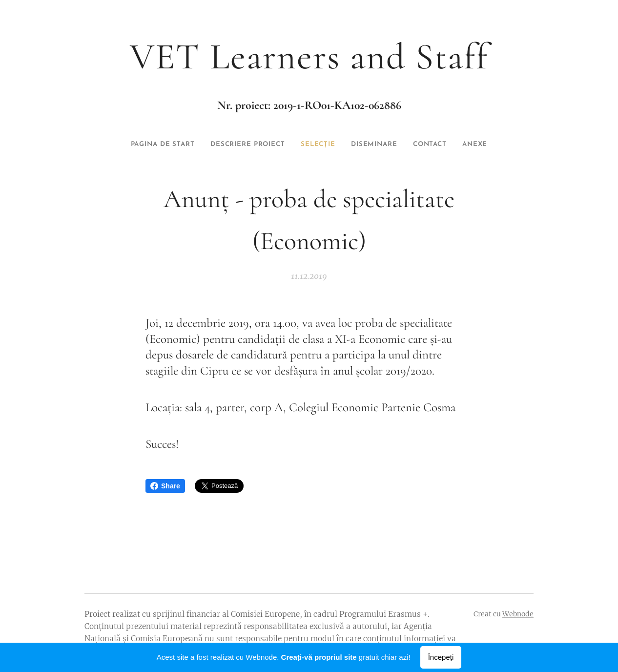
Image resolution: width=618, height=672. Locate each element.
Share (165, 486)
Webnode (518, 614)
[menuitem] (135, 145)
